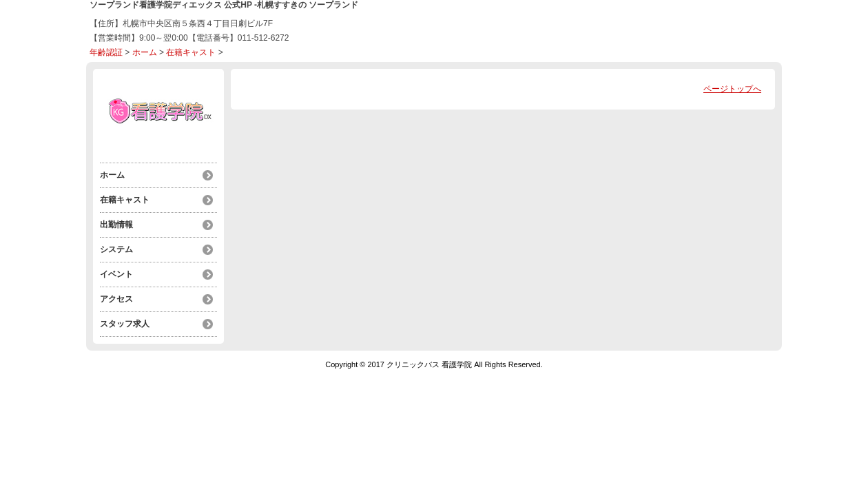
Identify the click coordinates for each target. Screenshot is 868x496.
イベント (116, 274)
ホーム (145, 52)
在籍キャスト (191, 52)
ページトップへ (732, 89)
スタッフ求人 (125, 324)
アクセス (116, 299)
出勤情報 (116, 225)
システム (116, 249)
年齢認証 (106, 52)
